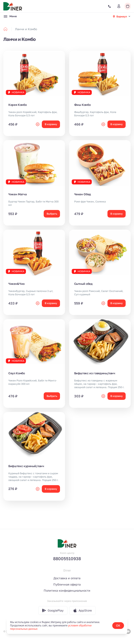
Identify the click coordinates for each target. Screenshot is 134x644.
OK (118, 625)
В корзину (51, 124)
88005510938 (67, 558)
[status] (67, 626)
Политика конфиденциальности (67, 590)
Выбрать (52, 214)
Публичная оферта (67, 584)
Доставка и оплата (67, 578)
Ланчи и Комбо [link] (26, 29)
